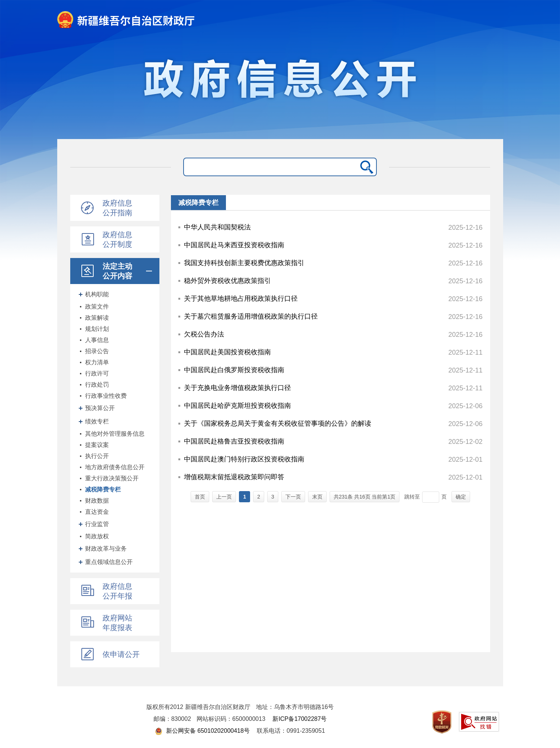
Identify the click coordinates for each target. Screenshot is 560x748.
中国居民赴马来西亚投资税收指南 (234, 245)
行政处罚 (97, 385)
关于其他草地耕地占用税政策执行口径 (241, 299)
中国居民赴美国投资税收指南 (227, 352)
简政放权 (97, 536)
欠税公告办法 (204, 334)
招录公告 (97, 351)
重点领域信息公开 (109, 562)
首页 (200, 497)
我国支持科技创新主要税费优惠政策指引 (244, 263)
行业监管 (97, 524)
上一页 (224, 497)
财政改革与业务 (106, 549)
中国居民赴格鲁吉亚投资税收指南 (234, 441)
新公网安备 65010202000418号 (202, 731)
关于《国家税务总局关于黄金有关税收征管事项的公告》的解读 (278, 423)
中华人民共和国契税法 (217, 227)
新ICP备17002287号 (300, 719)
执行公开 (97, 456)
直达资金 (97, 512)
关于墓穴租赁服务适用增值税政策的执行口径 (251, 316)
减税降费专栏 (103, 489)
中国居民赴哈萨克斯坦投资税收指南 (237, 406)
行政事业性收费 (106, 396)
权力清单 (97, 362)
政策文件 (97, 307)
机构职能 (97, 294)
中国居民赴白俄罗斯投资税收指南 (234, 370)
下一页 (293, 497)
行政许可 (97, 373)
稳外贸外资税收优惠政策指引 (227, 281)
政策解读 (97, 318)
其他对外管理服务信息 (115, 434)
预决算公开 (100, 408)
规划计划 (97, 329)
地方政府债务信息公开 (115, 467)
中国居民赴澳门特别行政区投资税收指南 (244, 459)
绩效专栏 (97, 421)
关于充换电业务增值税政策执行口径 (237, 388)
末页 (317, 497)
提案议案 (97, 445)
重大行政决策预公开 (112, 478)
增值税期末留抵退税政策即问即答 (234, 477)
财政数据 (97, 501)
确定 (461, 497)
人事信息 (97, 340)
